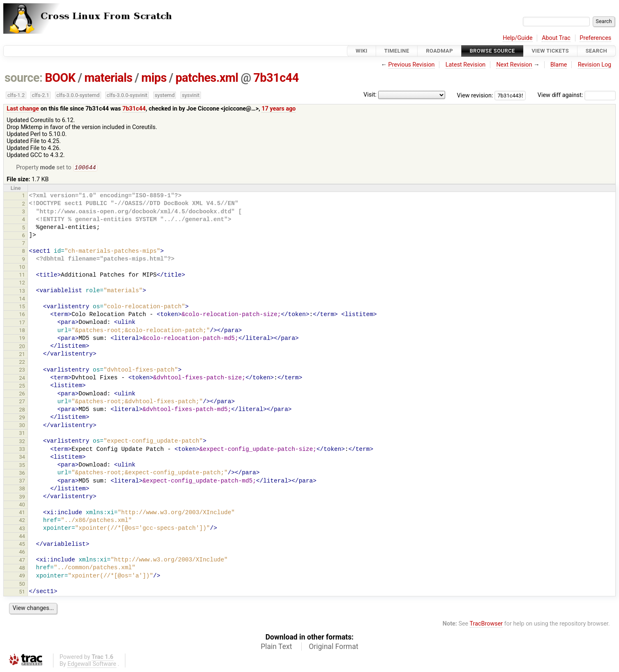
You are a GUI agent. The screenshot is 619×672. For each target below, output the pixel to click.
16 (22, 315)
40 (22, 505)
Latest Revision (466, 65)
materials (108, 78)
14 (22, 299)
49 (22, 576)
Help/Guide (517, 38)
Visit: (370, 95)
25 (22, 387)
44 (22, 537)
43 (22, 529)
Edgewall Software (92, 665)
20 (22, 347)
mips (154, 78)
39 (22, 498)
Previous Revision (412, 65)
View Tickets (550, 51)
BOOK (60, 78)
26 (22, 394)
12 (22, 283)
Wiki (361, 51)
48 (22, 569)
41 (22, 513)
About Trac (556, 38)
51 (22, 592)
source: (24, 78)
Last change (23, 109)
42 (22, 521)
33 (22, 450)
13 (22, 292)
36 (22, 474)
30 (22, 426)
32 (22, 442)
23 (22, 371)
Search (596, 51)
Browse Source (492, 51)
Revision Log (595, 65)
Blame (559, 65)
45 (22, 545)
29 (22, 418)
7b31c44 (276, 78)
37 (22, 481)
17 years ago (278, 109)
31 (22, 434)
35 (22, 466)
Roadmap (439, 51)
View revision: (475, 95)
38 (22, 489)
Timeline (397, 51)
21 (22, 355)
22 (22, 363)
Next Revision (514, 65)
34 (22, 458)
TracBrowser (486, 625)
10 (22, 268)
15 (22, 307)
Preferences (595, 38)
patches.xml (207, 78)
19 (22, 339)
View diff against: (577, 95)
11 (22, 276)
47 (22, 561)
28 (22, 410)
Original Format (334, 647)
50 (22, 585)
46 (22, 553)
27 (22, 402)
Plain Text (276, 647)
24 (22, 379)
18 (22, 331)
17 (22, 323)
